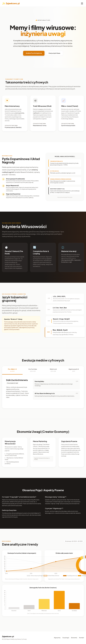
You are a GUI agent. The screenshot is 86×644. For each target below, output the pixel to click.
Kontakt (82, 638)
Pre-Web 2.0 (12, 370)
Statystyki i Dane (54, 53)
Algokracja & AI (74, 370)
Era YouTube (33, 370)
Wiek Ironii (53, 370)
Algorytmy (57, 638)
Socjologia (66, 638)
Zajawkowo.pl (11, 3)
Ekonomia (74, 638)
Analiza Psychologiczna (34, 53)
